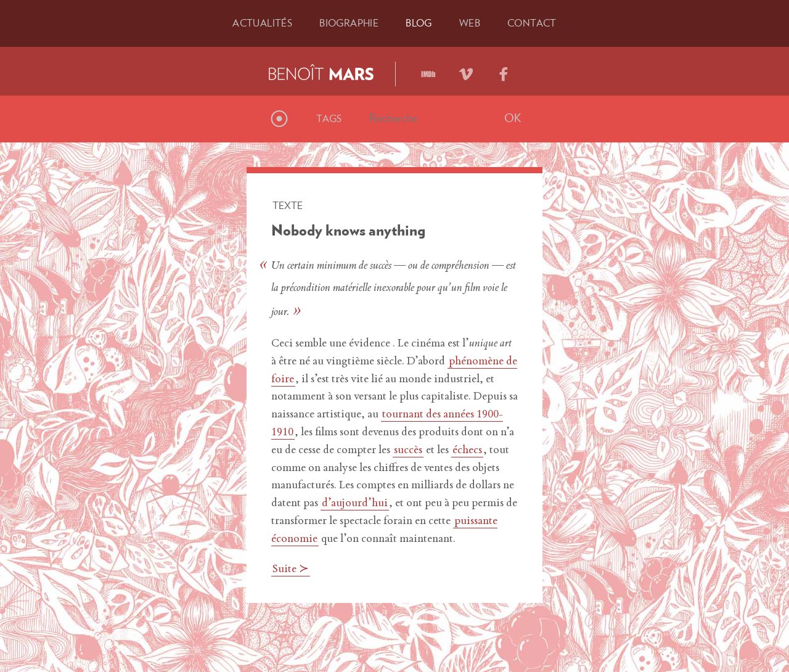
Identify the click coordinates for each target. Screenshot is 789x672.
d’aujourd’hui (355, 504)
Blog (419, 23)
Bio (349, 23)
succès (408, 451)
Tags (329, 118)
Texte (288, 205)
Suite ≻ (291, 570)
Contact (532, 23)
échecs (467, 451)
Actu (262, 23)
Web (470, 23)
